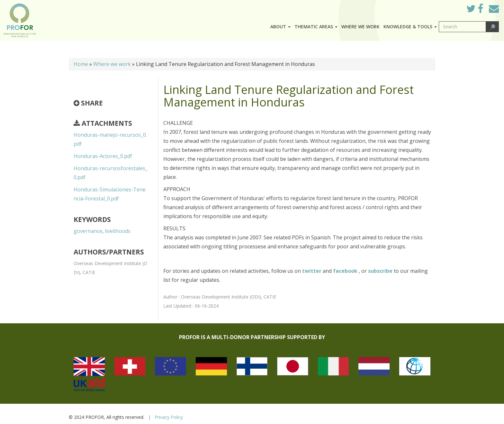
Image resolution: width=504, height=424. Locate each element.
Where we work (360, 27)
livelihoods (118, 231)
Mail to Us (494, 9)
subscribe (380, 271)
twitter (312, 271)
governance (88, 231)
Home (81, 64)
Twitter (476, 10)
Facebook (486, 10)
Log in (452, 7)
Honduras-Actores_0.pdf (103, 156)
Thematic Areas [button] (316, 27)
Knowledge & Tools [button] (410, 27)
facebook (346, 271)
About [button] (280, 27)
